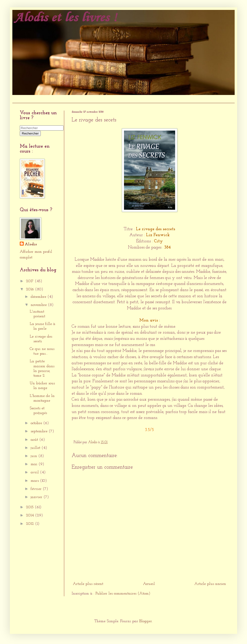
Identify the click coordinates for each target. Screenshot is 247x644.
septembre (40, 431)
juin (34, 456)
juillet (36, 448)
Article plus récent (88, 584)
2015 (30, 507)
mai (35, 464)
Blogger (146, 621)
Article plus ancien (210, 584)
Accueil (21, 99)
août (35, 440)
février (37, 489)
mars (35, 481)
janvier (37, 497)
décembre (39, 297)
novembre (39, 305)
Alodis (31, 244)
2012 (31, 524)
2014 (31, 515)
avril (35, 472)
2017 (30, 281)
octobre (37, 423)
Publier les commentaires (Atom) (123, 594)
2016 (31, 289)
